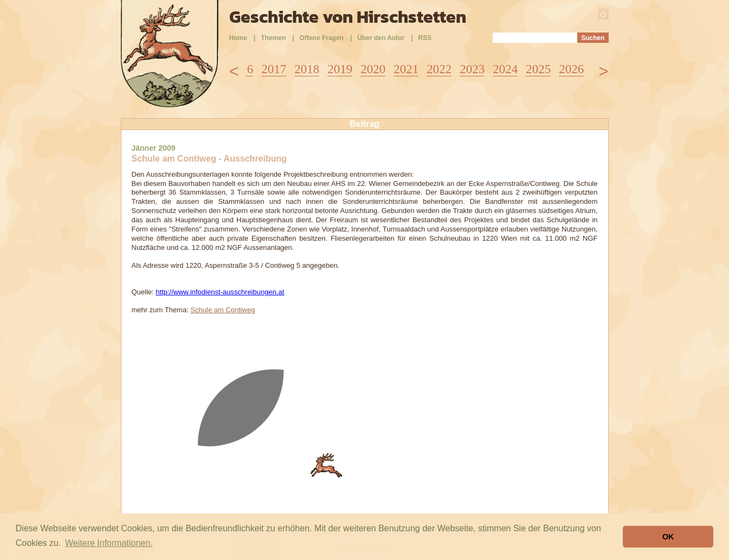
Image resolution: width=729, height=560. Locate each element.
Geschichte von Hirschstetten (348, 17)
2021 (406, 69)
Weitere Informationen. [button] (109, 543)
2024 (505, 69)
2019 (340, 69)
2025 (538, 69)
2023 (472, 69)
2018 (307, 69)
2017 (274, 69)
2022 (439, 69)
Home (238, 38)
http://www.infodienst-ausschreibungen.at (220, 292)
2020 (373, 69)
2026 (571, 69)
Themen (273, 38)
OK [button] (668, 537)
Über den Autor (381, 38)
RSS (425, 38)
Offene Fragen (322, 38)
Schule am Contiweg (222, 310)
